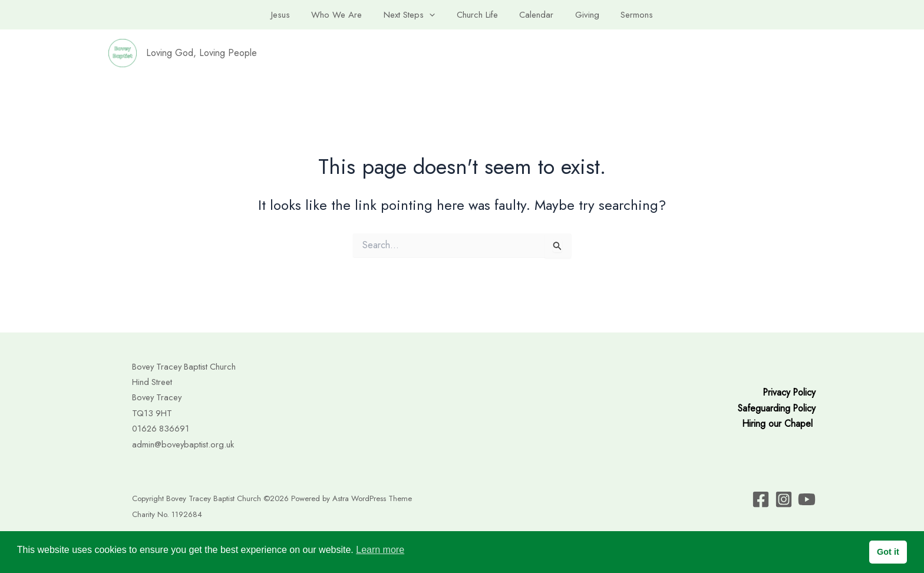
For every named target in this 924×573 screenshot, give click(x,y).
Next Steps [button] (413, 15)
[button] (433, 15)
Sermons (626, 15)
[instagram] (807, 499)
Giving (580, 15)
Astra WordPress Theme (372, 498)
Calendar (533, 15)
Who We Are (345, 15)
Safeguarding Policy (776, 408)
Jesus (292, 15)
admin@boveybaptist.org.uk (183, 444)
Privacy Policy (788, 392)
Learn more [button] (380, 550)
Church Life (477, 15)
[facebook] (761, 499)
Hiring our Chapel (777, 424)
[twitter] (784, 499)
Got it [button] (888, 552)
